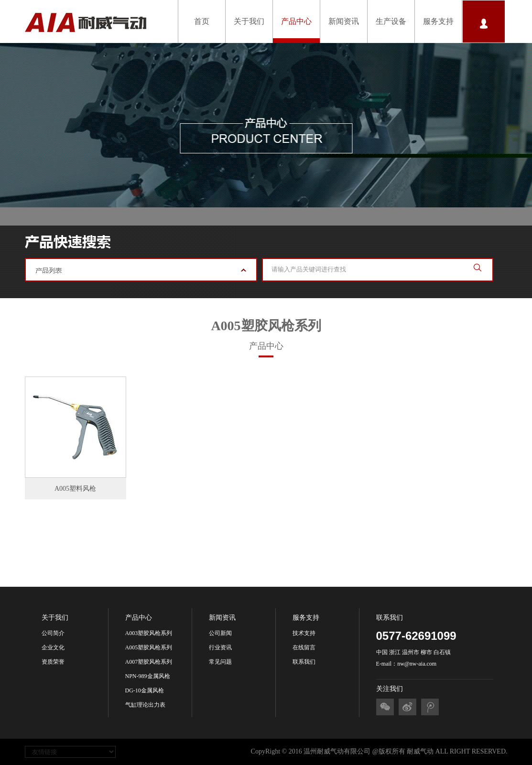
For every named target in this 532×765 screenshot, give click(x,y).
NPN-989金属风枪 (148, 676)
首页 (202, 21)
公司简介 (53, 633)
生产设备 (391, 21)
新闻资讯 (344, 21)
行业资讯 (220, 647)
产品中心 (296, 21)
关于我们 (249, 21)
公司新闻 (220, 633)
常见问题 (220, 662)
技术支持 (304, 633)
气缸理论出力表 (145, 705)
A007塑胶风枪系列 (149, 662)
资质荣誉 (53, 662)
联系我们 (304, 662)
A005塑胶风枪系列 (149, 647)
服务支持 (438, 21)
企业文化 (53, 647)
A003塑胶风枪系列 (149, 633)
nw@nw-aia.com (417, 664)
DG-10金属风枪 (145, 690)
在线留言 (304, 647)
